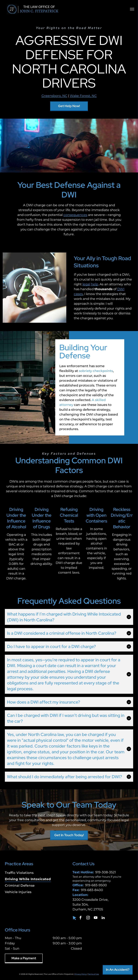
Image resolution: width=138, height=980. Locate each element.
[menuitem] (35, 873)
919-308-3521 (106, 872)
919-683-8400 (92, 890)
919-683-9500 (96, 885)
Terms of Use (93, 974)
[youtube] (96, 918)
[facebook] (81, 918)
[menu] (132, 9)
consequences (75, 215)
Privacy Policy (81, 974)
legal (86, 284)
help (95, 284)
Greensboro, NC (54, 96)
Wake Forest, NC (83, 96)
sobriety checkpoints (96, 371)
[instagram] (88, 918)
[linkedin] (103, 918)
